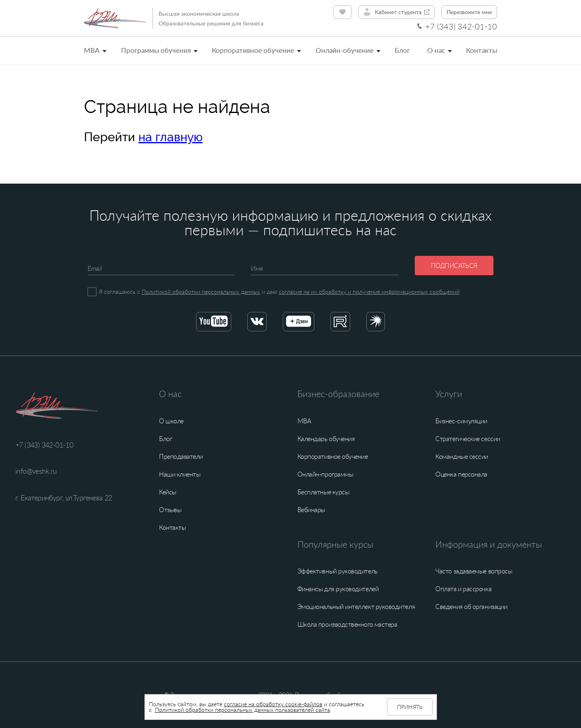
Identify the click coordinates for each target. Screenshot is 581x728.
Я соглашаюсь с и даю (279, 292)
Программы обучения (156, 50)
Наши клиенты (180, 474)
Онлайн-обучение (345, 50)
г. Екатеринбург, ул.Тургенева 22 (64, 498)
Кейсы (168, 492)
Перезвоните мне (469, 12)
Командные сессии (462, 456)
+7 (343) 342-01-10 (461, 26)
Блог (402, 50)
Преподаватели (181, 456)
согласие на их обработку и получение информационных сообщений (369, 292)
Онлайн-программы (325, 474)
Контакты (482, 50)
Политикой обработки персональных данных (201, 292)
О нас (436, 50)
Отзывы (170, 510)
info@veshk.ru (36, 471)
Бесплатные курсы (323, 492)
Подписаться (454, 266)
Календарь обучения (326, 439)
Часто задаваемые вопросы (474, 571)
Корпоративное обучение (253, 50)
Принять (410, 707)
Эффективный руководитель (338, 571)
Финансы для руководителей (338, 589)
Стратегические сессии (468, 439)
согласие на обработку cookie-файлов (273, 704)
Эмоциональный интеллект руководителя (356, 607)
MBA (92, 50)
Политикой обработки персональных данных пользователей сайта (242, 710)
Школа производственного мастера (347, 624)
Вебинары (311, 510)
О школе (171, 421)
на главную (170, 137)
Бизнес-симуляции (461, 421)
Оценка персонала (461, 474)
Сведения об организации (471, 607)
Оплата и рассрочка (463, 589)
